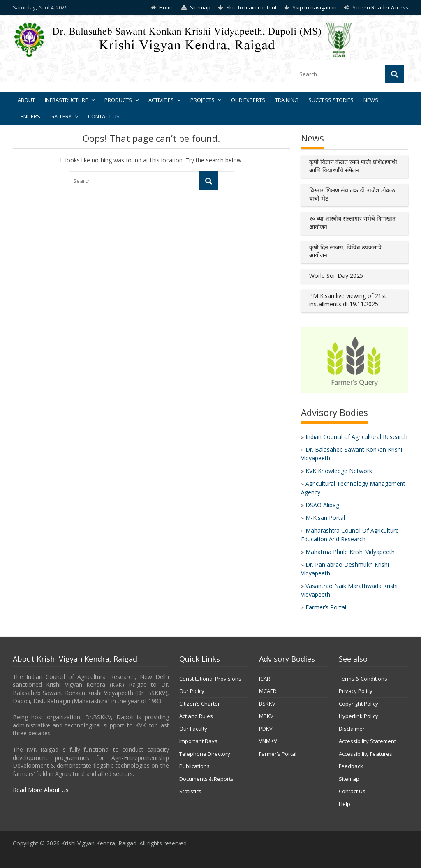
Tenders (29, 116)
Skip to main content (251, 7)
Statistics (190, 791)
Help (345, 804)
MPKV (266, 716)
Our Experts (248, 100)
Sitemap (200, 7)
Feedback (351, 766)
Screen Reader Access (380, 7)
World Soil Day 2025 (336, 276)
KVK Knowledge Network (339, 471)
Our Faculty (193, 729)
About (26, 100)
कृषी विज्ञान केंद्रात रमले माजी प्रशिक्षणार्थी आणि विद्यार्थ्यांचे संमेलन (353, 166)
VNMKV (268, 741)
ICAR (265, 679)
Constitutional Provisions (210, 679)
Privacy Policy (356, 691)
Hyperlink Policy (359, 716)
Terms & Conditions (363, 679)
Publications (194, 766)
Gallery (61, 116)
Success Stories (331, 100)
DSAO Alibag (322, 505)
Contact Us (104, 116)
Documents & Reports (206, 779)
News (371, 100)
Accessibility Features (365, 754)
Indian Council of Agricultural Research (356, 437)
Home (167, 7)
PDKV (266, 729)
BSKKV (267, 704)
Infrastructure (66, 100)
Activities (161, 100)
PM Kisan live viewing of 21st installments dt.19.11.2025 (348, 300)
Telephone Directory (205, 754)
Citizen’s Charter (200, 704)
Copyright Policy (359, 704)
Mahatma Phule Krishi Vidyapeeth (350, 552)
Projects (202, 100)
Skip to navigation (315, 7)
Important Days (198, 741)
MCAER (268, 691)
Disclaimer (352, 729)
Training (287, 100)
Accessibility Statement (367, 741)
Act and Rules (196, 716)
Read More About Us (41, 790)
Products (118, 100)
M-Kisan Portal (325, 518)
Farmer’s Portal (326, 607)
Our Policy (192, 691)
